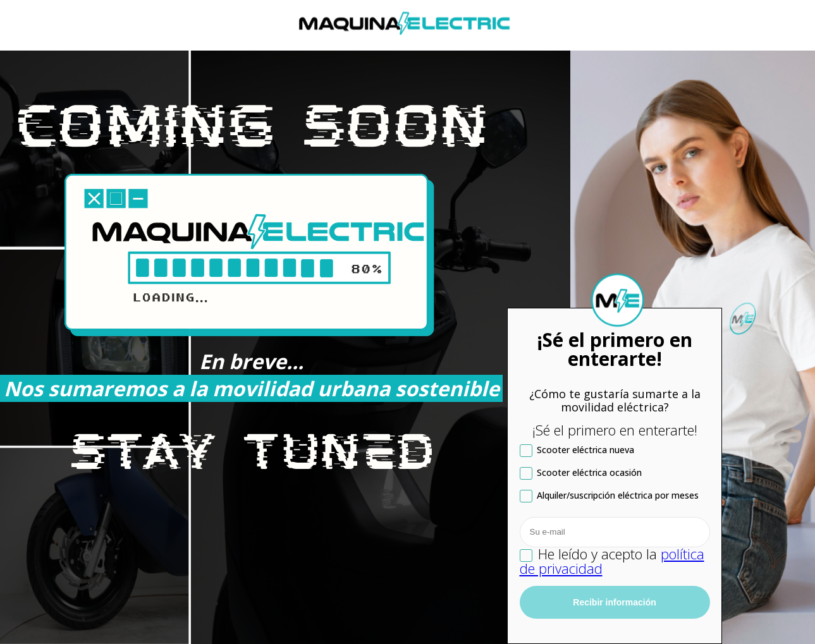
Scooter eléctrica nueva (577, 450)
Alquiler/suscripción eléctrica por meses (609, 496)
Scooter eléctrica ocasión (581, 473)
